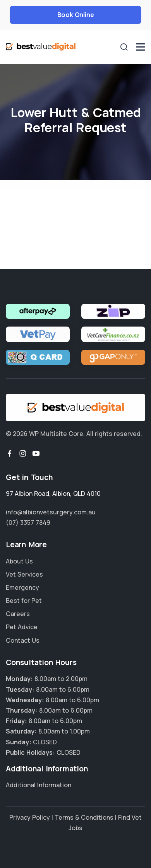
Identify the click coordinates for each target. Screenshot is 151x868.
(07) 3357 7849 (28, 523)
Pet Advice (22, 627)
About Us (19, 561)
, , (53, 494)
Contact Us (23, 640)
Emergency (22, 587)
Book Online (76, 15)
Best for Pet (24, 601)
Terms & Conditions (84, 817)
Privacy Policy (30, 817)
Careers (18, 614)
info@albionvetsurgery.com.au (51, 512)
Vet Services (24, 574)
